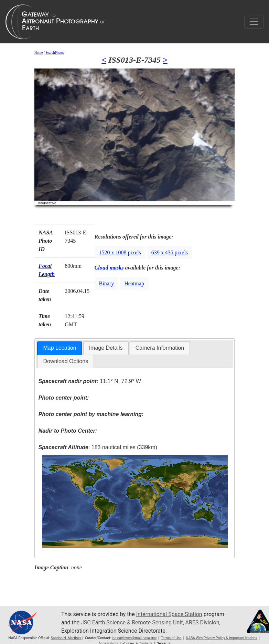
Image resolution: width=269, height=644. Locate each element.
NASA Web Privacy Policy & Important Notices (221, 638)
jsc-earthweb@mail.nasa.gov (134, 638)
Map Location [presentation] (60, 348)
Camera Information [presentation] (160, 348)
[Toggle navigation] (254, 22)
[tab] (60, 348)
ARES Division (202, 622)
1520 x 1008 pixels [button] (120, 252)
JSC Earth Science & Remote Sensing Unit (132, 622)
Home (39, 52)
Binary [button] (107, 283)
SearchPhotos (55, 52)
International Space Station (169, 614)
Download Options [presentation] (66, 361)
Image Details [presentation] (106, 348)
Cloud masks (109, 268)
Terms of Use (171, 638)
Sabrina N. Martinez (66, 638)
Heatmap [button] (134, 283)
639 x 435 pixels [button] (170, 252)
